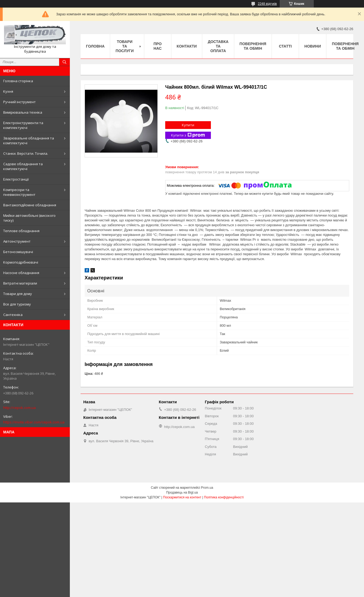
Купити (188, 125)
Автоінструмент (17, 241)
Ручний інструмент (19, 102)
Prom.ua (207, 488)
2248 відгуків (267, 4)
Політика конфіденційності (224, 497)
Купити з (188, 135)
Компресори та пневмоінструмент (19, 192)
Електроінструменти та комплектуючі (23, 125)
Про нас (158, 46)
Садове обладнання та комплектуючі (23, 166)
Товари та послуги (125, 46)
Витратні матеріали (20, 283)
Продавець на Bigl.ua (182, 492)
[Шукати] (64, 62)
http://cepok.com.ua (19, 408)
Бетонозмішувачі (18, 252)
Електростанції (16, 179)
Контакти (187, 46)
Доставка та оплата (218, 46)
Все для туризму (17, 304)
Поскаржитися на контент (182, 497)
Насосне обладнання (21, 273)
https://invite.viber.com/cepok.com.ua (34, 422)
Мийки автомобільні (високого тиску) (29, 218)
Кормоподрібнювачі (21, 262)
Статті (285, 46)
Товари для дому (18, 294)
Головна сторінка (18, 81)
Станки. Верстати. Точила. (26, 153)
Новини (313, 46)
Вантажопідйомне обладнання (30, 205)
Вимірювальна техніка (23, 112)
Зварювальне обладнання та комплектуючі (29, 141)
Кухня (8, 91)
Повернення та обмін (253, 46)
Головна (95, 46)
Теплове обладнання (21, 231)
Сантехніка (13, 315)
